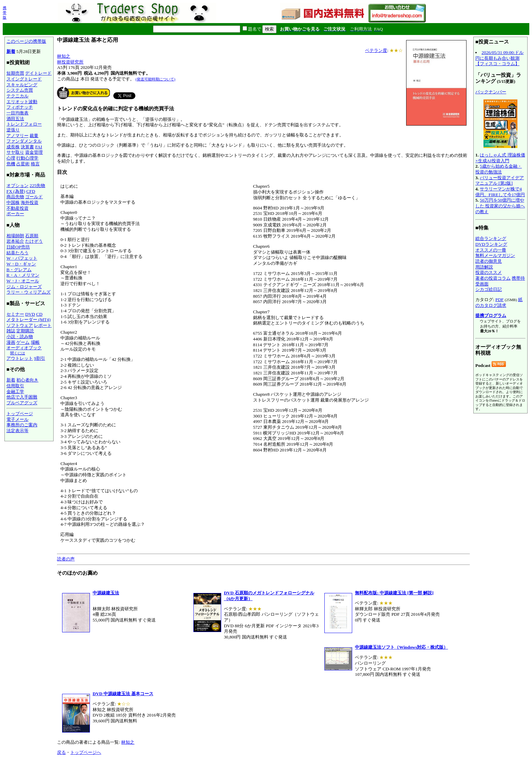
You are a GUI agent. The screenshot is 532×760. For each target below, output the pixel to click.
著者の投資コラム (493, 278)
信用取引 (15, 386)
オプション (17, 186)
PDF (499, 300)
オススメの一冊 (491, 250)
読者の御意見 (489, 261)
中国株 (13, 202)
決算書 (27, 147)
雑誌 (11, 331)
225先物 (37, 186)
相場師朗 (15, 236)
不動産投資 (17, 208)
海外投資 (30, 202)
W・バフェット (22, 258)
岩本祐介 (15, 241)
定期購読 (25, 331)
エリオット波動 (22, 102)
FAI (39, 147)
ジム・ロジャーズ (24, 287)
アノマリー (17, 136)
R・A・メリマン (23, 275)
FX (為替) (16, 191)
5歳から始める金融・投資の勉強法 (499, 169)
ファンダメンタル (24, 141)
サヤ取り (15, 152)
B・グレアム (19, 270)
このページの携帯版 (26, 41)
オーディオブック (24, 348)
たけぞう (34, 241)
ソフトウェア (20, 325)
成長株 (13, 147)
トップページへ (86, 752)
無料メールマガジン (495, 255)
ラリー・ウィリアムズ (28, 292)
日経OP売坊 (18, 247)
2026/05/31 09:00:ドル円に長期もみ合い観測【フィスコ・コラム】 (499, 58)
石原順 (32, 236)
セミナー (15, 314)
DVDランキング (491, 244)
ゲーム (23, 342)
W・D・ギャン (21, 264)
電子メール (17, 419)
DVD (30, 314)
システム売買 (20, 90)
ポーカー (15, 214)
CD (40, 314)
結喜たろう (17, 253)
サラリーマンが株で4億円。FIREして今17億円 (500, 192)
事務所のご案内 (22, 425)
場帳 (35, 342)
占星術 (23, 164)
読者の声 (66, 559)
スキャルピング (22, 85)
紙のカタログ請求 (499, 302)
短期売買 (15, 73)
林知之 (64, 56)
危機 (11, 164)
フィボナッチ (20, 107)
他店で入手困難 (22, 397)
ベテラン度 (376, 50)
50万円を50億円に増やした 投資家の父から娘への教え (500, 206)
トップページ (20, 414)
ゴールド (34, 197)
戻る (61, 752)
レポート (43, 325)
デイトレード (38, 73)
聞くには (18, 353)
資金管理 (34, 152)
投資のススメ (489, 272)
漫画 (11, 342)
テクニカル (17, 96)
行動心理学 (27, 158)
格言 (35, 164)
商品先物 (15, 197)
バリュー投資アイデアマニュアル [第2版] (500, 181)
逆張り (13, 130)
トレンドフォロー (24, 124)
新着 (11, 51)
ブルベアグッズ (22, 403)
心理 (11, 158)
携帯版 (5, 13)
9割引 (40, 358)
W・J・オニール (23, 281)
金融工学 (15, 392)
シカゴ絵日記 (489, 289)
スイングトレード (24, 79)
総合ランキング (491, 238)
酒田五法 (15, 119)
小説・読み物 (20, 337)
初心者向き (27, 380)
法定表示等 (17, 431)
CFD (31, 191)
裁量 (34, 136)
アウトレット (20, 358)
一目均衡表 (17, 113)
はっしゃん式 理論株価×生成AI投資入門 (500, 158)
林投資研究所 (70, 62)
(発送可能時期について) (155, 79)
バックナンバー (491, 92)
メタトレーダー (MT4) (28, 320)
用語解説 (484, 267)
